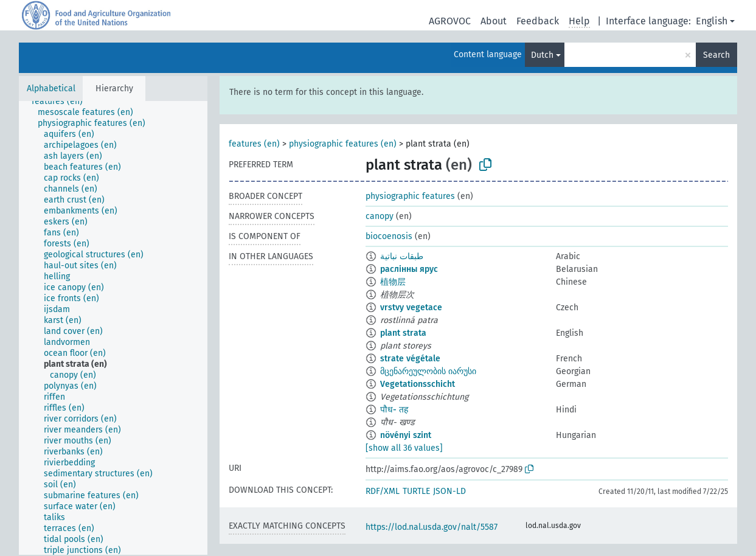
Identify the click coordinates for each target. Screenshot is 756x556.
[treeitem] (62, 102)
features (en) (254, 144)
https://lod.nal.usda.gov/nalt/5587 (432, 527)
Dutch (542, 55)
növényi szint (406, 435)
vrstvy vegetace (411, 308)
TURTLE (416, 491)
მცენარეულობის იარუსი (428, 371)
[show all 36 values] (404, 448)
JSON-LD (449, 491)
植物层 (393, 282)
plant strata (403, 333)
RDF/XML (383, 491)
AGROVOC (450, 21)
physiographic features (410, 196)
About (494, 21)
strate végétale (410, 359)
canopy (380, 216)
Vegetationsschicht (418, 384)
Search (716, 55)
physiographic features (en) (343, 144)
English (712, 21)
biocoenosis (389, 236)
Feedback (538, 21)
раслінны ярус (409, 269)
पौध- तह (394, 410)
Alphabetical (51, 89)
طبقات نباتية (402, 256)
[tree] (113, 328)
